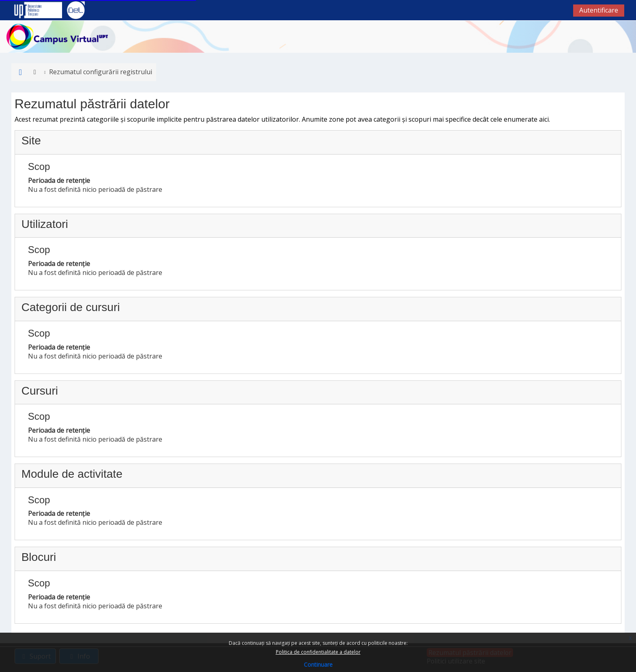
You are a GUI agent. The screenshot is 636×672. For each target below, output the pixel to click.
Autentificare (599, 10)
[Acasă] (57, 36)
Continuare (318, 664)
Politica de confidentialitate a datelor (318, 652)
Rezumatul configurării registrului (98, 72)
